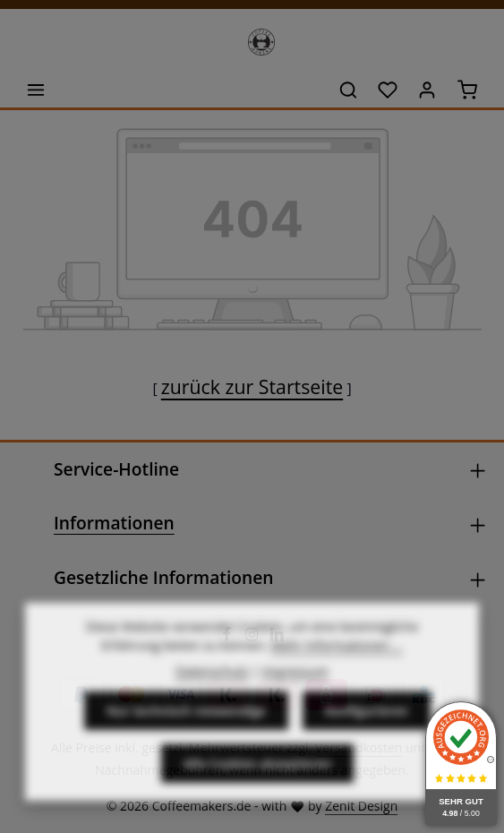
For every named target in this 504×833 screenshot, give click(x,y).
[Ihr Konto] (427, 90)
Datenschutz (212, 697)
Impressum (295, 697)
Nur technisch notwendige (186, 737)
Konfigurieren (367, 737)
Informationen (114, 523)
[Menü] (36, 90)
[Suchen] (348, 90)
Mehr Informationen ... (337, 671)
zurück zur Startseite (252, 386)
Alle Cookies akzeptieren (257, 790)
